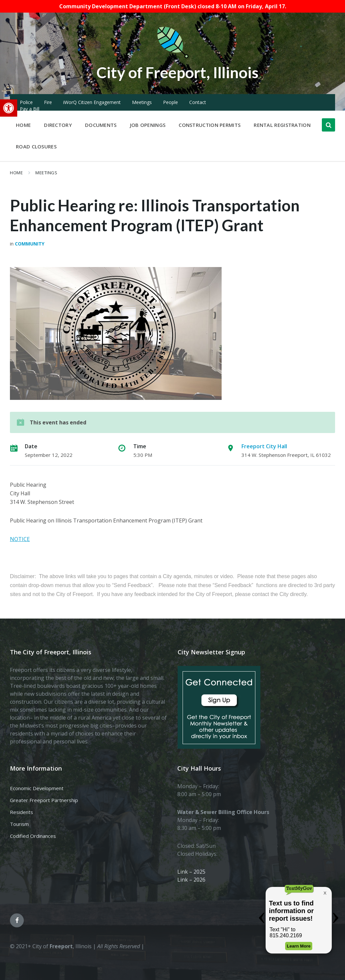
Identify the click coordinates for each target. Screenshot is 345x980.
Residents (22, 812)
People (171, 102)
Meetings (142, 102)
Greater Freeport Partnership (44, 800)
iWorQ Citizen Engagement (92, 102)
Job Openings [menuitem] (148, 125)
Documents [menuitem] (101, 125)
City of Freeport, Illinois (178, 72)
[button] (9, 108)
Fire (48, 102)
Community (30, 244)
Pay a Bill (30, 109)
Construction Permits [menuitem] (210, 125)
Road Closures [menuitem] (36, 146)
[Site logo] (173, 57)
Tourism (19, 824)
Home (16, 173)
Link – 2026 (191, 880)
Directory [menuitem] (58, 125)
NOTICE (20, 539)
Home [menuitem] (23, 125)
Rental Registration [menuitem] (282, 125)
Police (26, 102)
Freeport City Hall (264, 446)
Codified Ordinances (33, 836)
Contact (198, 102)
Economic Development (37, 788)
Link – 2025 (191, 872)
